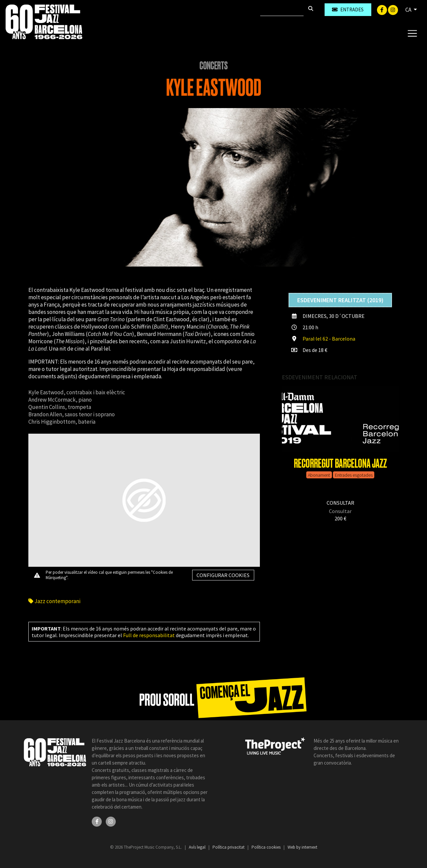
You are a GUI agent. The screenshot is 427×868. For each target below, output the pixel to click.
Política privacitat (229, 847)
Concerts (214, 66)
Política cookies (267, 847)
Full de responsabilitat (149, 635)
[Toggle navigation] (412, 33)
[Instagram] (393, 9)
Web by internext (302, 847)
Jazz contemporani (54, 601)
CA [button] (409, 10)
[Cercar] (282, 10)
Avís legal (198, 847)
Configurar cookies (223, 575)
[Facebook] (382, 9)
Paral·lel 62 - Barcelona (329, 339)
